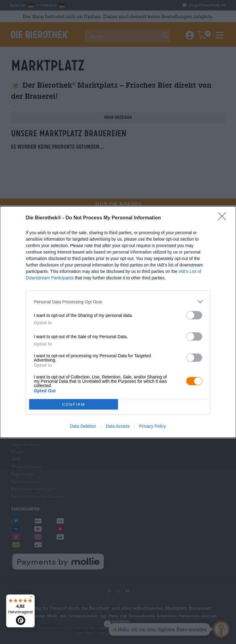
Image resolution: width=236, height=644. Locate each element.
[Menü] (31, 598)
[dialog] (118, 322)
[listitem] (118, 302)
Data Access (118, 426)
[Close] (224, 218)
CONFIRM (74, 404)
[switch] (194, 315)
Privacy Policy (153, 426)
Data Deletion (83, 426)
